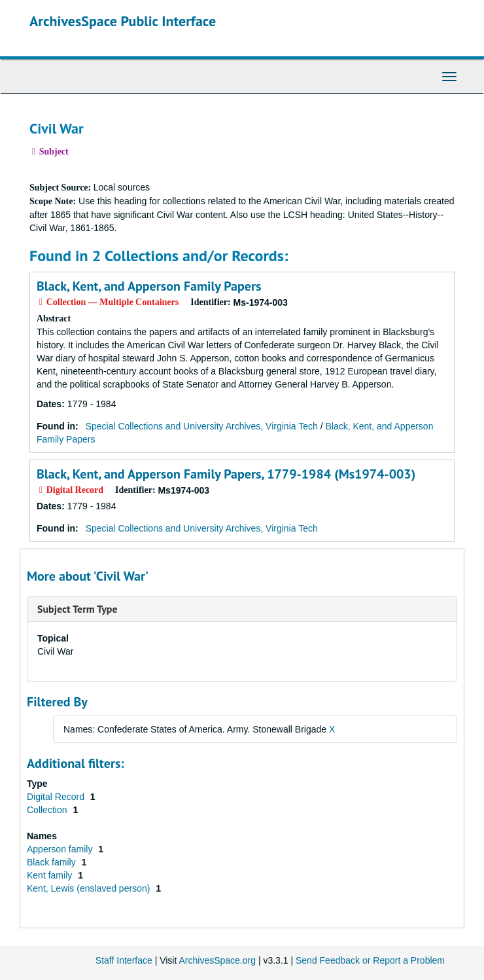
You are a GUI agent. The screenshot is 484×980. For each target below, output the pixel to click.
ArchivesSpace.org (217, 960)
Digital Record (57, 797)
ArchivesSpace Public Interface (123, 21)
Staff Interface (124, 960)
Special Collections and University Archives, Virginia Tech (202, 426)
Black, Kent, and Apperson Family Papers (149, 286)
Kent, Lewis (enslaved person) (90, 888)
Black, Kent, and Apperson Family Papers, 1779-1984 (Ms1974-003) (226, 474)
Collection (48, 810)
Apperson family (61, 849)
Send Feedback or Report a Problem (370, 960)
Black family (53, 862)
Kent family (51, 875)
